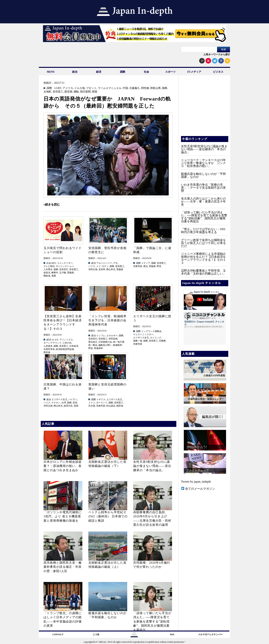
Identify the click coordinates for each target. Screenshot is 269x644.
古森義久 (134, 88)
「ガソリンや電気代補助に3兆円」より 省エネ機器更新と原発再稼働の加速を (63, 516)
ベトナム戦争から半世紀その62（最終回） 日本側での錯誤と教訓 (108, 516)
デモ (115, 263)
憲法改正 (93, 342)
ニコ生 (96, 634)
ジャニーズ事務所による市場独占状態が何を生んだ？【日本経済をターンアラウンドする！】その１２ (203, 258)
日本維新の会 (105, 342)
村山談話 (111, 406)
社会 (146, 72)
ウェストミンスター (143, 334)
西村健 (47, 352)
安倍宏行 (64, 269)
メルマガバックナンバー (210, 634)
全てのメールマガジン (198, 489)
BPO (54, 263)
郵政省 (47, 276)
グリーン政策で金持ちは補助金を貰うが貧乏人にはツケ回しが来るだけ (203, 243)
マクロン (56, 403)
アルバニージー (104, 263)
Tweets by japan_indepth (196, 482)
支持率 (102, 269)
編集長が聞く (105, 345)
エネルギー (112, 336)
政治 (75, 72)
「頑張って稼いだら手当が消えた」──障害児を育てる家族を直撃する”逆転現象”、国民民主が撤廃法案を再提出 (152, 621)
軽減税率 (118, 345)
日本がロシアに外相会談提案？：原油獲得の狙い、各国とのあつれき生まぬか (63, 466)
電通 (54, 276)
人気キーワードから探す (217, 54)
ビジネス (218, 72)
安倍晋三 (58, 92)
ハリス (92, 266)
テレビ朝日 (49, 266)
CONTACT (58, 634)
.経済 (48, 340)
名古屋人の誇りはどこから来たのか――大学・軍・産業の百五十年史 (203, 201)
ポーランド (102, 403)
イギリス (101, 399)
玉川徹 (63, 273)
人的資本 (48, 346)
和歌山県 (155, 88)
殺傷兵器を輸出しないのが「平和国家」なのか (203, 175)
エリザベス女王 (141, 338)
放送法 (47, 273)
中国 (125, 88)
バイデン (73, 399)
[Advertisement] (204, 108)
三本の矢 (67, 343)
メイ (98, 266)
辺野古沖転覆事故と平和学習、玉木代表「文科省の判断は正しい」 (203, 272)
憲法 (146, 266)
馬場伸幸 (98, 348)
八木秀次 (48, 269)
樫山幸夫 (111, 269)
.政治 (93, 263)
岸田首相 (113, 339)
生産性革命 (49, 349)
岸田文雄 (93, 269)
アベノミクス (66, 340)
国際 (123, 72)
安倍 (75, 403)
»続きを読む (52, 204)
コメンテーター (65, 263)
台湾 (64, 403)
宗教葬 (162, 341)
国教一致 (138, 341)
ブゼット (91, 88)
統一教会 (93, 345)
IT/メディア (194, 72)
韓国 (95, 92)
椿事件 (55, 273)
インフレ (101, 336)
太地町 (47, 92)
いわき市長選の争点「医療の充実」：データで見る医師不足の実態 (203, 188)
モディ (105, 266)
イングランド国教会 (151, 331)
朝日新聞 (85, 92)
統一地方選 (119, 342)
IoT (57, 340)
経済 (99, 72)
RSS (172, 634)
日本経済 (74, 346)
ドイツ (92, 403)
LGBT (58, 88)
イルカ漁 (80, 88)
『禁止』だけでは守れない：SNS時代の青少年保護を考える (203, 231)
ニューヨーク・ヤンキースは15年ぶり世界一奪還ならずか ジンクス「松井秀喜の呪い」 (203, 163)
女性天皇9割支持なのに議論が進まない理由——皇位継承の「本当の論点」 (152, 466)
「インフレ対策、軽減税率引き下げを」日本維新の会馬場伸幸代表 (107, 320)
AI (53, 340)
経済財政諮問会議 (65, 349)
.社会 (48, 263)
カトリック (156, 338)
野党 (159, 266)
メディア (146, 263)
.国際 (49, 88)
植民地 (120, 406)
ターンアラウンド (52, 343)
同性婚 (145, 88)
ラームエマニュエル (110, 88)
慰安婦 (68, 92)
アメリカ (68, 88)
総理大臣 (68, 406)
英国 (76, 406)
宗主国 (92, 406)
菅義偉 (70, 273)
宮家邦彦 (138, 266)
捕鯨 (76, 92)
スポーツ (170, 72)
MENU (51, 72)
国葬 (165, 88)
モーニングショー (65, 266)
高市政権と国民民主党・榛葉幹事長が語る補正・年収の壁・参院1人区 (63, 567)
